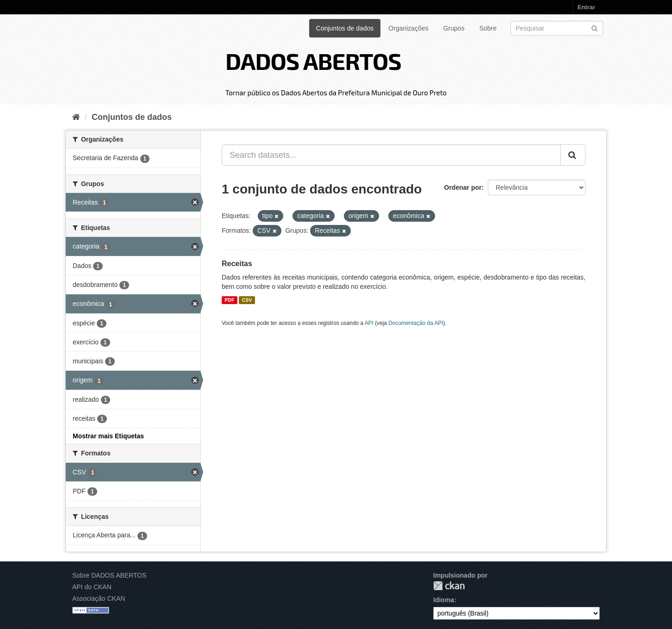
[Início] (76, 117)
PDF (229, 300)
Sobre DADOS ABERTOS (109, 575)
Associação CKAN (99, 598)
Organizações (408, 28)
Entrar (586, 7)
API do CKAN (92, 587)
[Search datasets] (557, 28)
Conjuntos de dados (345, 28)
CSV (247, 300)
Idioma (444, 600)
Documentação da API (416, 323)
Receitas (237, 264)
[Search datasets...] (391, 155)
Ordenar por (463, 187)
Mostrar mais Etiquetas (108, 436)
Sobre (488, 28)
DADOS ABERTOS (313, 61)
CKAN (449, 586)
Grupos (454, 28)
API (369, 323)
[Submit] (594, 28)
